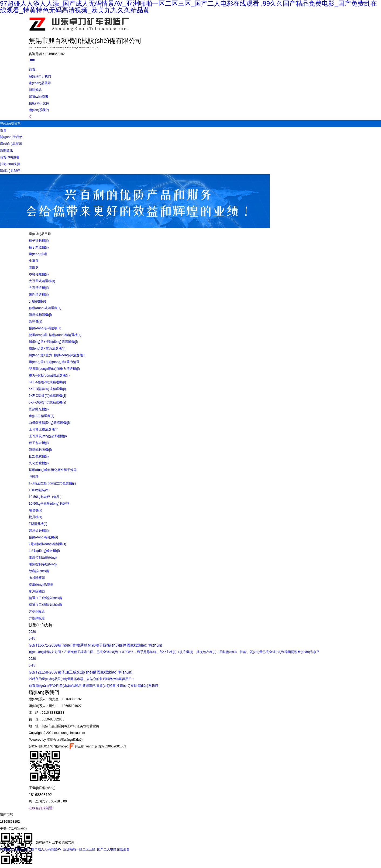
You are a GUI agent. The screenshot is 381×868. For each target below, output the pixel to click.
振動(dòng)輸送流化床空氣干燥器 (53, 470)
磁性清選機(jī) (39, 295)
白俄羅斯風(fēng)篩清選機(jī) (49, 423)
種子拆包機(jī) (39, 241)
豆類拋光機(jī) (39, 409)
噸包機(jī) (36, 510)
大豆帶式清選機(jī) (42, 281)
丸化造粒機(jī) (39, 463)
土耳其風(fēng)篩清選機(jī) (48, 436)
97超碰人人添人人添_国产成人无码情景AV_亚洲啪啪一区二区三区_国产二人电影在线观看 (65, 849)
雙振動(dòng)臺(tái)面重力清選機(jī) (54, 369)
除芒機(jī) (36, 322)
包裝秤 (34, 477)
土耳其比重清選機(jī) (44, 429)
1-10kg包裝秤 (39, 490)
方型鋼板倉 (37, 611)
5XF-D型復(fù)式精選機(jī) (48, 402)
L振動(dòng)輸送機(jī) (44, 551)
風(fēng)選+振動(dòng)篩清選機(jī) (54, 342)
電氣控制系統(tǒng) (43, 558)
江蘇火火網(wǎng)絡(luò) (65, 740)
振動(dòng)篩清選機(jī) (45, 328)
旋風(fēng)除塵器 (41, 585)
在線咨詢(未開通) (41, 808)
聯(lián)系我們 (39, 110)
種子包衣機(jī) (39, 443)
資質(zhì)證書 (39, 97)
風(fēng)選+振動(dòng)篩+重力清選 (54, 362)
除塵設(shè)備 (39, 571)
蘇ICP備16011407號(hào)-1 (49, 746)
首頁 (32, 70)
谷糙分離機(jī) (39, 274)
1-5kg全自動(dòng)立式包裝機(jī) (52, 483)
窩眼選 (34, 268)
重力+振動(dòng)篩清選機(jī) (49, 375)
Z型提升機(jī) (38, 524)
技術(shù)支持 (39, 103)
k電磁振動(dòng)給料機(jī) (48, 544)
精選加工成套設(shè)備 (45, 598)
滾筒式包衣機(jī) (40, 450)
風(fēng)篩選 (38, 254)
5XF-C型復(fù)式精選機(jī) (48, 396)
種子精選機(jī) (39, 247)
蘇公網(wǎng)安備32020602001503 (98, 746)
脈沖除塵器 (37, 591)
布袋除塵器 (37, 578)
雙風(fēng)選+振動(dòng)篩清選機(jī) (55, 335)
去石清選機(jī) (39, 288)
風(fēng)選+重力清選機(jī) (47, 348)
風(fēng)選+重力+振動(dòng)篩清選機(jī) (58, 355)
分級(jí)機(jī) (37, 301)
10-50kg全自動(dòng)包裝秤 (49, 504)
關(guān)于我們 (40, 76)
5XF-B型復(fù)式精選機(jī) (47, 389)
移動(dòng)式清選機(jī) (45, 308)
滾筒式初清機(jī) (40, 315)
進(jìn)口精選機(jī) (42, 416)
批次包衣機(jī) (39, 456)
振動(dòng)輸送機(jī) (44, 537)
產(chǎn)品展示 (40, 83)
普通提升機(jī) (39, 531)
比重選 (34, 261)
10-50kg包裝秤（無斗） (46, 497)
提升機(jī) (36, 517)
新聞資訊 (35, 90)
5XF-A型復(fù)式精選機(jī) (47, 382)
